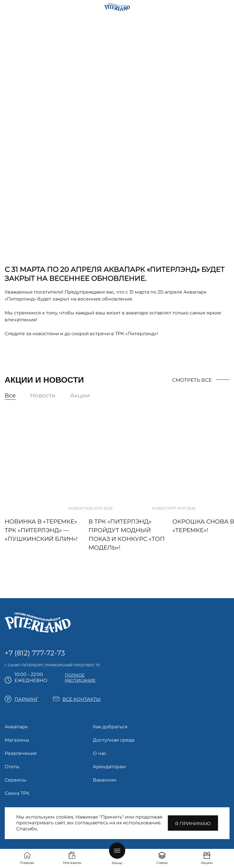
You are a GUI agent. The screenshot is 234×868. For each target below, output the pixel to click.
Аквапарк (16, 727)
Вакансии (105, 780)
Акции (80, 395)
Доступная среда (114, 740)
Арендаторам (109, 767)
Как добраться (110, 727)
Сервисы (15, 780)
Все (10, 395)
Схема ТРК (17, 793)
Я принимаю (193, 824)
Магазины (17, 740)
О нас (100, 753)
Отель (12, 767)
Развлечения (21, 753)
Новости (43, 395)
